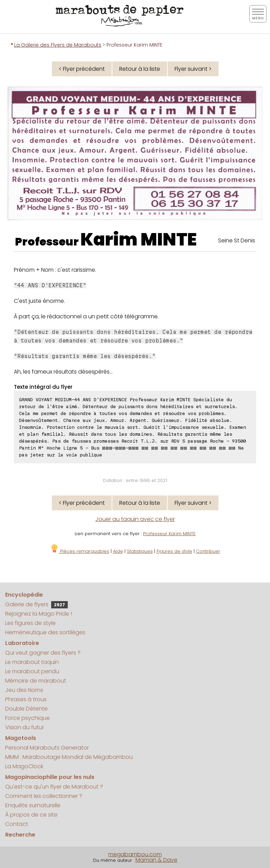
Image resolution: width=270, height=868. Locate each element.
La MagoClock (24, 766)
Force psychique (27, 718)
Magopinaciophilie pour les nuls (50, 777)
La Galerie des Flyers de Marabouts (58, 45)
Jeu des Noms (24, 690)
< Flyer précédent (82, 69)
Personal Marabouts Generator (47, 748)
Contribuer (208, 551)
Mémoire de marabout (36, 681)
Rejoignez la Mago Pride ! (39, 614)
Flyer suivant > (193, 69)
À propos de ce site (31, 815)
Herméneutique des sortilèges (45, 632)
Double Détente (26, 709)
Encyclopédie (24, 595)
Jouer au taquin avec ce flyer (135, 519)
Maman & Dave (156, 860)
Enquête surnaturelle (33, 805)
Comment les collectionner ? (44, 796)
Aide (118, 551)
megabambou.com (135, 854)
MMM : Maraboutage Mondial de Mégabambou (69, 757)
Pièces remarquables (80, 551)
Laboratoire (22, 643)
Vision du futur (25, 727)
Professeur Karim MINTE (169, 534)
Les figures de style (30, 623)
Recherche (20, 835)
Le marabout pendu (32, 671)
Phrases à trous (26, 699)
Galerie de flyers (36, 604)
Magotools (21, 738)
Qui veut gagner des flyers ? (43, 653)
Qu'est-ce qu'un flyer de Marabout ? (54, 787)
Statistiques (140, 551)
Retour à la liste (140, 69)
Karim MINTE (139, 240)
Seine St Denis (237, 240)
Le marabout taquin (32, 662)
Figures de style (174, 551)
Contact (17, 824)
